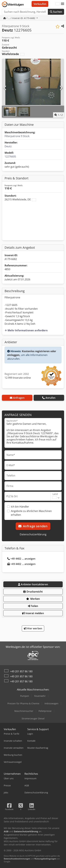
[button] (63, 4)
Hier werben (33, 628)
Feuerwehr (40, 696)
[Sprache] (57, 4)
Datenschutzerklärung (33, 534)
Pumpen (25, 696)
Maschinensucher (24, 711)
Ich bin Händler (20, 507)
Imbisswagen (51, 703)
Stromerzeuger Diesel (33, 718)
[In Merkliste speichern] (58, 27)
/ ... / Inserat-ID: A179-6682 (20, 18)
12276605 (10, 156)
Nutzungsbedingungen (45, 859)
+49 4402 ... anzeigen (21, 559)
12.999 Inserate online (18, 378)
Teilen (33, 606)
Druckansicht (33, 592)
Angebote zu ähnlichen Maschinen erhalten (31, 513)
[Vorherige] (5, 88)
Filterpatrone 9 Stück (17, 136)
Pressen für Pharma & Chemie (23, 703)
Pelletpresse (45, 711)
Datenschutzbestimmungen (17, 859)
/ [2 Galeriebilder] (59, 115)
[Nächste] (61, 88)
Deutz (8, 146)
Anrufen (49, 398)
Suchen (56, 12)
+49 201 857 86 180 (21, 671)
